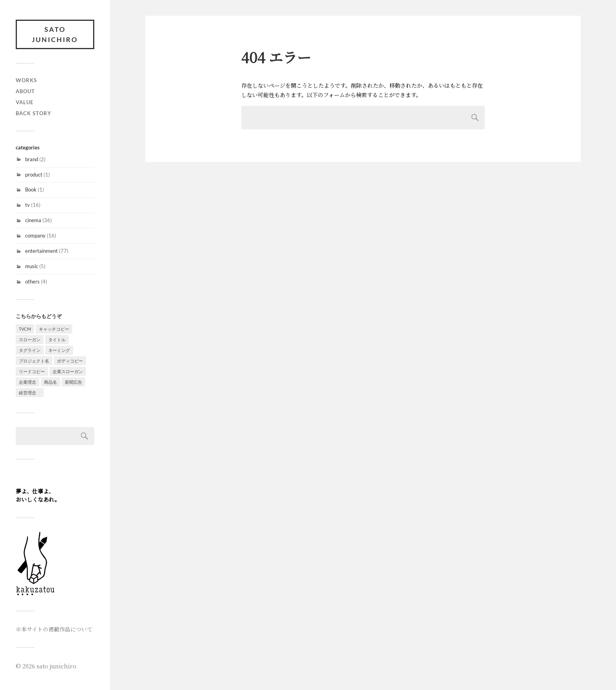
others (32, 282)
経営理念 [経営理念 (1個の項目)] (30, 393)
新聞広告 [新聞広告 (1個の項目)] (73, 382)
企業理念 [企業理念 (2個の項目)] (27, 382)
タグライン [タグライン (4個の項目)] (30, 350)
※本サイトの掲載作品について (54, 629)
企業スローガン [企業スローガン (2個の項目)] (68, 371)
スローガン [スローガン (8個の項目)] (30, 339)
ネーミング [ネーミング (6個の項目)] (59, 350)
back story (34, 113)
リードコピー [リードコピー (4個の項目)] (32, 371)
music (32, 266)
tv (27, 205)
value (25, 102)
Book (31, 190)
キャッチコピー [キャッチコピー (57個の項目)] (54, 329)
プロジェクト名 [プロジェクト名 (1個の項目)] (34, 361)
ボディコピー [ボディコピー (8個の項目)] (70, 361)
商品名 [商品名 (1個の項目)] (50, 382)
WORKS (26, 80)
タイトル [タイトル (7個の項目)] (57, 339)
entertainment (41, 251)
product (34, 175)
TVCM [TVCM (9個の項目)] (25, 329)
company (35, 236)
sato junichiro (55, 34)
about (25, 91)
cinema (33, 220)
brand (32, 159)
